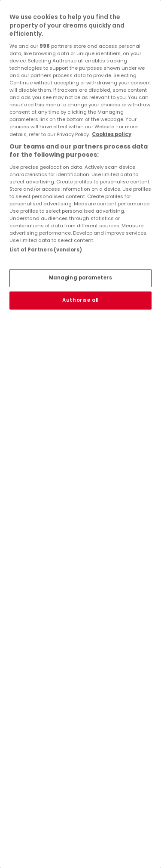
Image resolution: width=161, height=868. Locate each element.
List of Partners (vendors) (46, 250)
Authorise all (80, 300)
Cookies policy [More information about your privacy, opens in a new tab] (112, 134)
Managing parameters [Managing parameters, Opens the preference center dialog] (81, 278)
